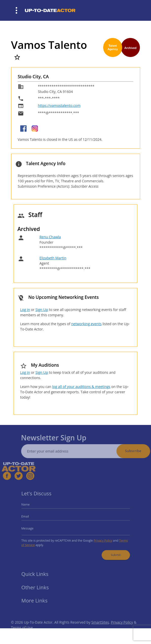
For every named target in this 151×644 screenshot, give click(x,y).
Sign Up (42, 310)
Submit (112, 552)
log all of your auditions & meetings (81, 387)
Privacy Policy (100, 539)
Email (30, 517)
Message (32, 528)
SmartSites (100, 627)
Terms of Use (22, 632)
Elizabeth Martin (53, 258)
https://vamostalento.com (59, 105)
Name (30, 506)
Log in (25, 310)
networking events (87, 324)
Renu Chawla (50, 237)
